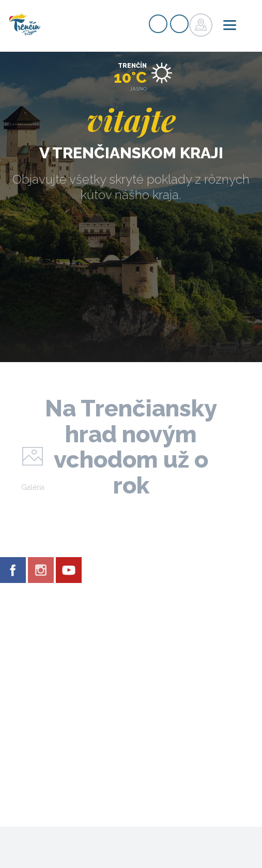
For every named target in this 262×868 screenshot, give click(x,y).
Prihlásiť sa (179, 24)
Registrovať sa (158, 24)
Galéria (33, 487)
